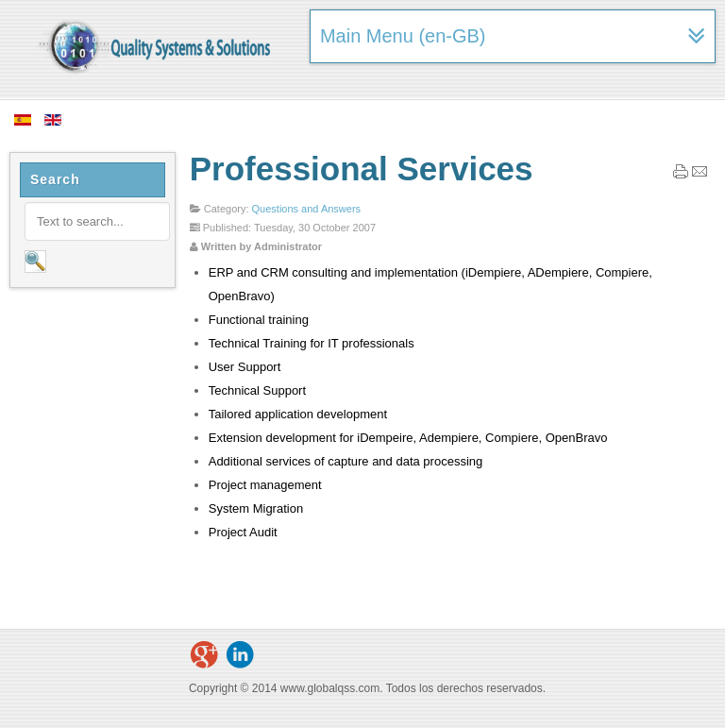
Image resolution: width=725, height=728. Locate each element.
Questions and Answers (307, 209)
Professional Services (362, 169)
